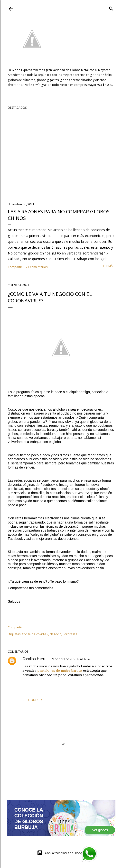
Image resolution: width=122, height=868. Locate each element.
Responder (32, 700)
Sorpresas (70, 634)
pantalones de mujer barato (60, 670)
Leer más (108, 266)
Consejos (28, 634)
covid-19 (42, 634)
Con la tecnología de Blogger (61, 853)
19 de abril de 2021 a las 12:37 (71, 659)
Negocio (56, 634)
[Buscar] (111, 8)
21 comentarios (37, 267)
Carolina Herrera (36, 659)
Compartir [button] (15, 267)
